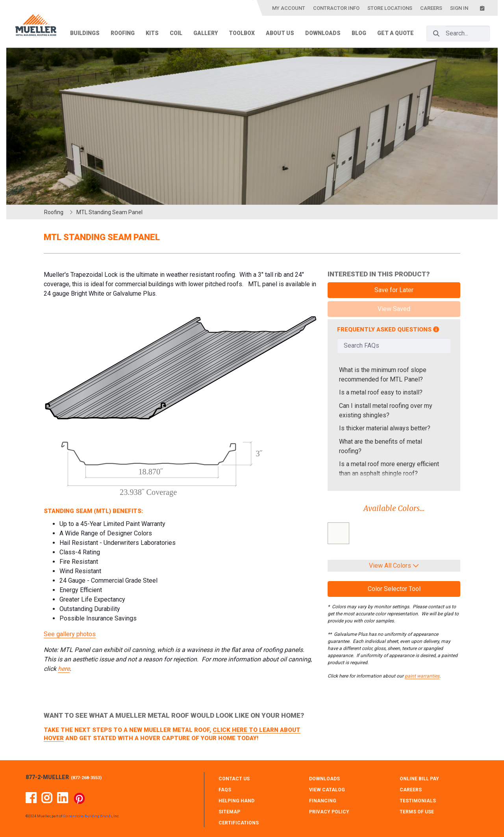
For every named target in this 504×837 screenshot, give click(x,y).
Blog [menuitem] (359, 33)
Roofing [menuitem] (123, 33)
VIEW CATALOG (327, 790)
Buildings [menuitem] (85, 33)
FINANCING (323, 801)
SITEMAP (229, 812)
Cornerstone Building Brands (88, 816)
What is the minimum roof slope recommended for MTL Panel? (383, 375)
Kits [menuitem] (152, 33)
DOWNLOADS (324, 779)
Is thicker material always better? (385, 428)
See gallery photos (70, 634)
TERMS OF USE (417, 812)
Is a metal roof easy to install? (381, 392)
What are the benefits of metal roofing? (381, 446)
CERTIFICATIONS (239, 823)
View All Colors (394, 566)
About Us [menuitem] (280, 33)
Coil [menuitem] (176, 33)
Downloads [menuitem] (323, 33)
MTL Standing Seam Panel (109, 212)
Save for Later (394, 290)
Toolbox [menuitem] (242, 33)
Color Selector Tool (394, 589)
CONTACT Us (234, 779)
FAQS (225, 790)
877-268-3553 (86, 778)
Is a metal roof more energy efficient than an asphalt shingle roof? (389, 469)
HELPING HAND (236, 801)
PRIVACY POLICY (329, 812)
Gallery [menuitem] (206, 33)
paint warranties (422, 676)
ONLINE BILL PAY (419, 779)
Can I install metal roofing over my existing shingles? (386, 410)
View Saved (394, 309)
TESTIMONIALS (418, 801)
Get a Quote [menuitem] (396, 33)
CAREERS (411, 790)
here (64, 669)
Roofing (54, 212)
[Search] (436, 33)
